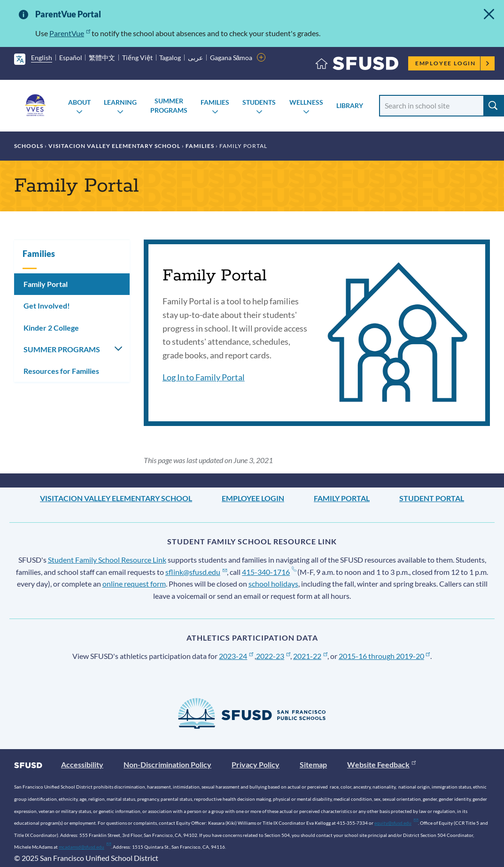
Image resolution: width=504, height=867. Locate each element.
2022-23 (273, 656)
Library (350, 105)
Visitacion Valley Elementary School (114, 146)
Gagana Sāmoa (231, 58)
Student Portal (432, 498)
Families (215, 102)
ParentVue (70, 33)
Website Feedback (381, 764)
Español (71, 58)
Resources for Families (61, 371)
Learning (120, 102)
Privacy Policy (256, 764)
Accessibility (82, 764)
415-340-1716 (269, 572)
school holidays (273, 584)
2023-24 (236, 656)
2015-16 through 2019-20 (384, 656)
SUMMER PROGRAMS (169, 105)
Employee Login (453, 63)
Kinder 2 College (51, 328)
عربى (195, 58)
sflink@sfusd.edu (196, 572)
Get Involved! (47, 306)
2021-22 (310, 656)
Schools (29, 146)
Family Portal (46, 284)
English (42, 58)
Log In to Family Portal (204, 377)
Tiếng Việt (137, 58)
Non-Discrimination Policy (167, 764)
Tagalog (170, 58)
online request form (134, 584)
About (79, 102)
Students (259, 102)
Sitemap (313, 764)
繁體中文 (102, 58)
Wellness (306, 102)
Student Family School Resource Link (107, 560)
